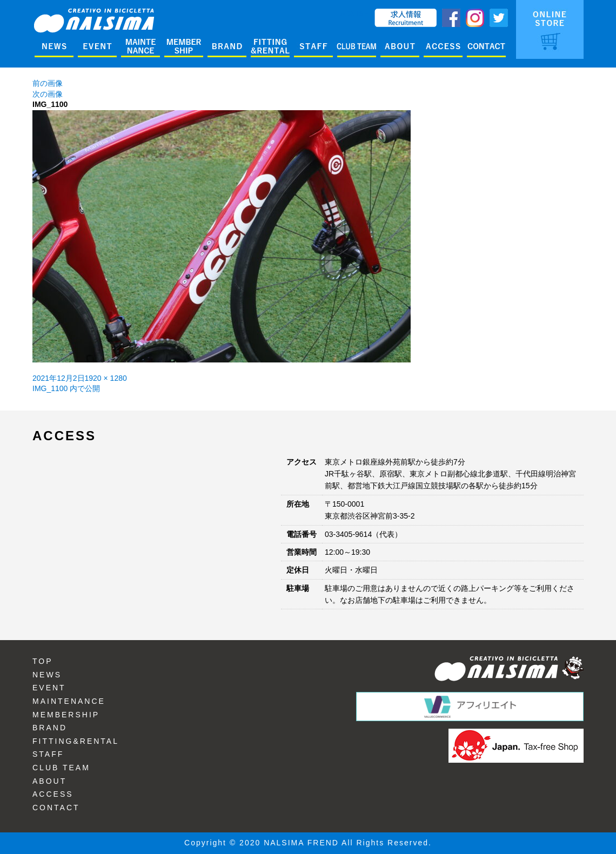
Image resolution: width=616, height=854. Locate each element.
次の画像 (48, 94)
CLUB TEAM (61, 768)
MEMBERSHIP (66, 715)
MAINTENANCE (69, 701)
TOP (43, 661)
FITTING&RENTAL (76, 741)
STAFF (48, 754)
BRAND (50, 728)
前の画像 (48, 83)
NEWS (47, 675)
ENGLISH (353, 14)
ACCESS (53, 794)
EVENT (49, 688)
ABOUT (49, 781)
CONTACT (56, 808)
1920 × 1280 (106, 378)
